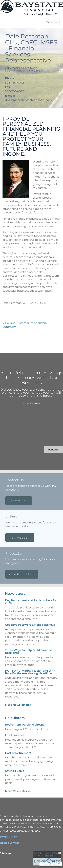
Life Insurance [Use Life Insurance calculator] (15, 735)
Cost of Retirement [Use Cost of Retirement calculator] (18, 753)
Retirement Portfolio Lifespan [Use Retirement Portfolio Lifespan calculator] (26, 725)
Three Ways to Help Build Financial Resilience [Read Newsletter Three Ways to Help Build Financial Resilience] (29, 651)
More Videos (32, 403)
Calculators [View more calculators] (15, 718)
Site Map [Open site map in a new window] (5, 853)
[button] (52, 22)
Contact (14, 843)
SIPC (51, 823)
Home (4, 843)
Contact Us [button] (17, 501)
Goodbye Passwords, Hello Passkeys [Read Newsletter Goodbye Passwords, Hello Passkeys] (30, 625)
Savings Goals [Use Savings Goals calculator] (15, 771)
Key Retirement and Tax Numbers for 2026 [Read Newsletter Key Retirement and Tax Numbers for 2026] (31, 602)
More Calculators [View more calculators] (18, 791)
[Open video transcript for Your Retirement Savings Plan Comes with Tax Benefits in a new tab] (54, 450)
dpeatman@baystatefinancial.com (28, 100)
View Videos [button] (18, 538)
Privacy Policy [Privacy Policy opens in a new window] (8, 837)
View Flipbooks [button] (20, 574)
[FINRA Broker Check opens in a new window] (47, 858)
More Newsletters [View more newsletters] (18, 705)
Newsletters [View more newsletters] (15, 594)
